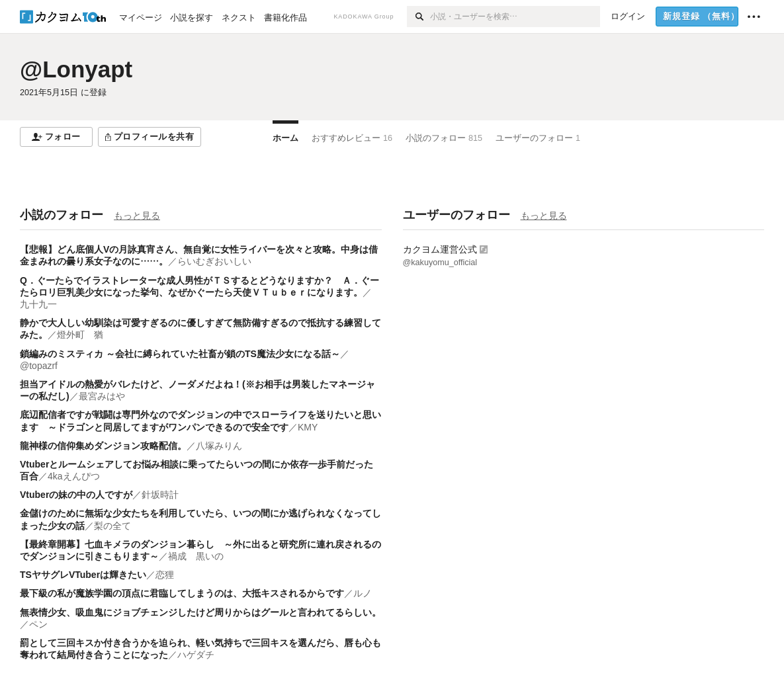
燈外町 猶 (80, 335)
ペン (38, 624)
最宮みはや (102, 396)
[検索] (418, 17)
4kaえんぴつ (74, 476)
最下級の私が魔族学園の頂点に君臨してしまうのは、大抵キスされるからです (182, 593)
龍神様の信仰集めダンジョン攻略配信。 (103, 446)
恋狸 (165, 575)
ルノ (363, 593)
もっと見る (137, 216)
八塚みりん (219, 446)
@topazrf (39, 366)
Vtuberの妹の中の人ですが (76, 495)
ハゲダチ (196, 655)
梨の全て (112, 526)
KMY (308, 427)
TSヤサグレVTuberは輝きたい (83, 575)
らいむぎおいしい (214, 261)
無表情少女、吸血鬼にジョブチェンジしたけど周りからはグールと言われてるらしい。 (200, 612)
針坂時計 (160, 495)
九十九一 (38, 304)
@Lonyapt (76, 69)
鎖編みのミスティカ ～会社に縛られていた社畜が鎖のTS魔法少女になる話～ (180, 354)
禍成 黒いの (196, 556)
